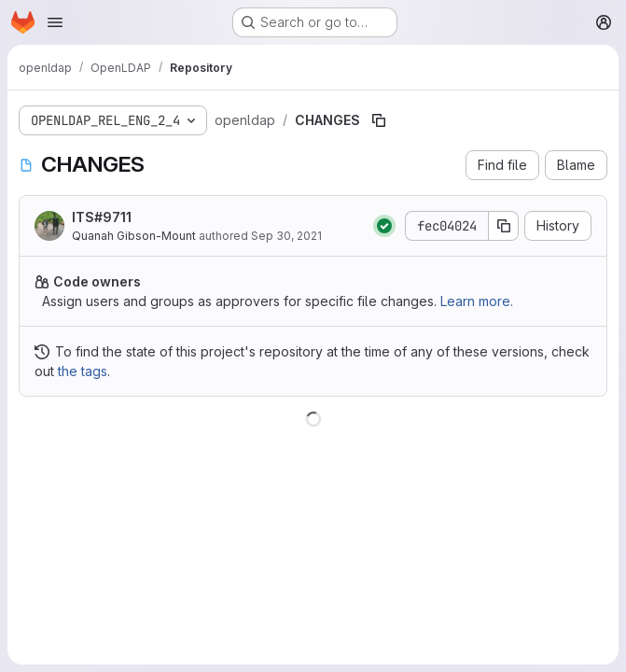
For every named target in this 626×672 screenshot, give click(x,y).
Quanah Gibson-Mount (134, 236)
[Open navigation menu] (55, 22)
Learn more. (477, 301)
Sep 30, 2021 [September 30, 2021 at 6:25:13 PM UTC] (286, 236)
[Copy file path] (379, 120)
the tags (83, 371)
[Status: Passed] (384, 226)
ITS (102, 217)
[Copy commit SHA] (504, 226)
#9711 (113, 217)
